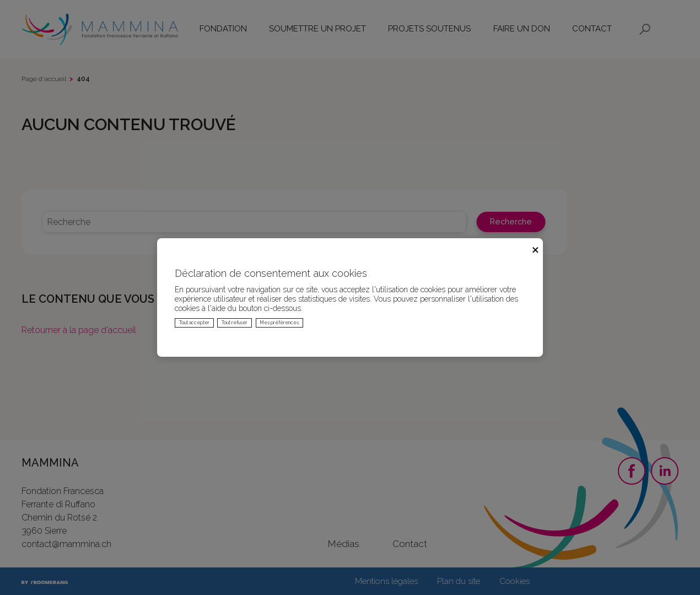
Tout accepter (194, 323)
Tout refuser (235, 323)
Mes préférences (279, 323)
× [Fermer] (535, 248)
